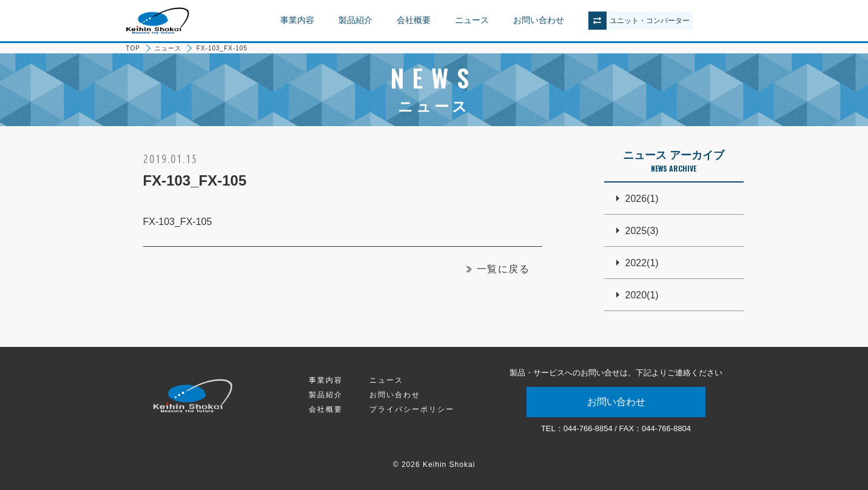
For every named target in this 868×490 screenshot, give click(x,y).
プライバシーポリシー (412, 409)
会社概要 (414, 20)
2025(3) (642, 231)
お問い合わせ (539, 20)
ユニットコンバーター (650, 21)
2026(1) (642, 199)
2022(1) (642, 263)
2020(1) (642, 295)
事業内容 (297, 20)
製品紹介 (355, 20)
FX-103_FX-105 (178, 222)
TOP (133, 48)
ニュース (472, 20)
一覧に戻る (503, 269)
